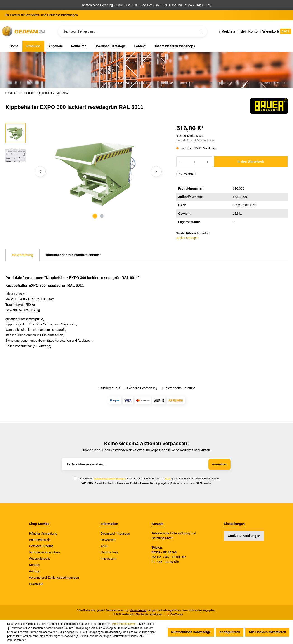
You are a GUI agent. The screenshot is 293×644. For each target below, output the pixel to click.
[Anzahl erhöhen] (208, 162)
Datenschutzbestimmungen (110, 478)
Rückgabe (36, 584)
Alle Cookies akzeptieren (267, 632)
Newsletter (108, 540)
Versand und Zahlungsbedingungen (54, 578)
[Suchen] (201, 31)
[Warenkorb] (275, 31)
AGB (168, 478)
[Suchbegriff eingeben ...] (132, 31)
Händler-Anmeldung (43, 534)
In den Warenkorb (251, 162)
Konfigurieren (230, 632)
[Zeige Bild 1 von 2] (95, 216)
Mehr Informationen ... (125, 624)
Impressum (108, 559)
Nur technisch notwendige (191, 632)
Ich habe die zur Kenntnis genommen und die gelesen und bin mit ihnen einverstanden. (149, 478)
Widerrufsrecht (39, 559)
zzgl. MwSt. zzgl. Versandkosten (196, 141)
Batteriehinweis (40, 540)
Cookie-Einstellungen (244, 536)
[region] (85, 172)
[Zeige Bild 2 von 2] (102, 216)
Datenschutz (109, 552)
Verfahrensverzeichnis (45, 552)
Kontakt (34, 565)
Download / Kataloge (115, 534)
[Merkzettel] (227, 31)
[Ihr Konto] (248, 31)
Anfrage (34, 571)
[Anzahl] (194, 162)
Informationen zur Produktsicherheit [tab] (73, 255)
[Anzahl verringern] (181, 162)
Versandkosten (138, 610)
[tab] (22, 255)
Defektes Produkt (41, 546)
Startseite (12, 93)
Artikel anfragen (187, 238)
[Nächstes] (156, 172)
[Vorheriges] (40, 172)
